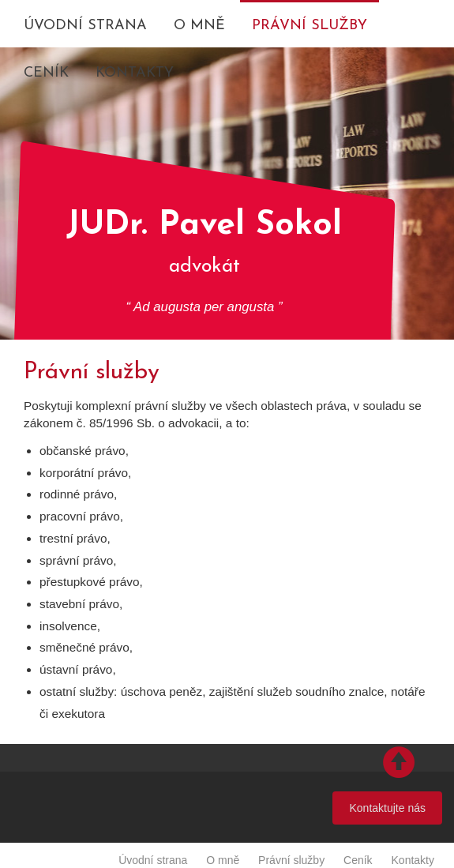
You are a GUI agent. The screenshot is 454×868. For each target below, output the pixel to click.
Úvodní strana (85, 26)
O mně (199, 26)
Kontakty (135, 73)
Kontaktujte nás (387, 808)
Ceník (46, 73)
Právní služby (310, 26)
